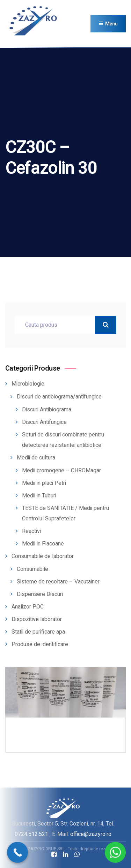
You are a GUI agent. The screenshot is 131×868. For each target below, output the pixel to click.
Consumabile (32, 569)
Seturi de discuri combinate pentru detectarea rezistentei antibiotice (63, 440)
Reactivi (31, 531)
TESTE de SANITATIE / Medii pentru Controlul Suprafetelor (65, 513)
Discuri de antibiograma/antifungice (59, 397)
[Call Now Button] (17, 852)
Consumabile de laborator (43, 556)
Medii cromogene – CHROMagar (61, 471)
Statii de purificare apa (38, 632)
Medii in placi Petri (44, 483)
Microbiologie (28, 384)
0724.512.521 (31, 834)
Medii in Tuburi (39, 496)
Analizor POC (28, 607)
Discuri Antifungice (44, 422)
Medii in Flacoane (43, 544)
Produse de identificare (40, 644)
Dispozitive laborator (37, 619)
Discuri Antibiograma (47, 410)
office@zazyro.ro (91, 834)
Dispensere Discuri (40, 594)
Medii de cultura (36, 458)
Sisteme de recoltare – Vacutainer (58, 582)
